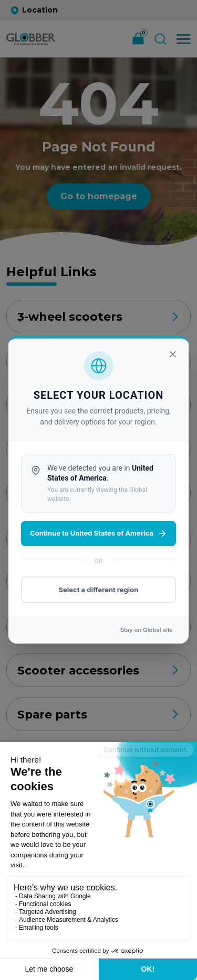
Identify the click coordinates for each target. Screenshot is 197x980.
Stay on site (147, 630)
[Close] (173, 354)
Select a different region (99, 590)
